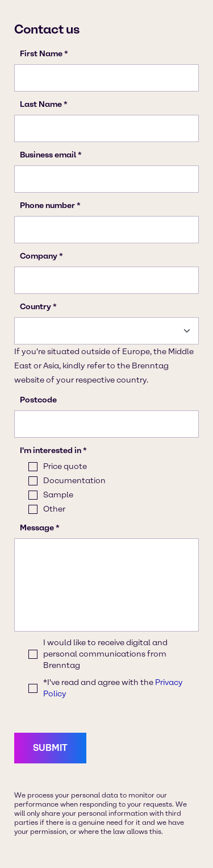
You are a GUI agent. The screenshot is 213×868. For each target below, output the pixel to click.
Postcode (38, 400)
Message (37, 528)
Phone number (47, 205)
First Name (41, 54)
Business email (48, 155)
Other (54, 509)
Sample (58, 495)
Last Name (41, 104)
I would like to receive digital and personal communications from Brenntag (105, 654)
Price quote (65, 466)
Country (35, 307)
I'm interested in (51, 450)
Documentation (74, 481)
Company (39, 256)
